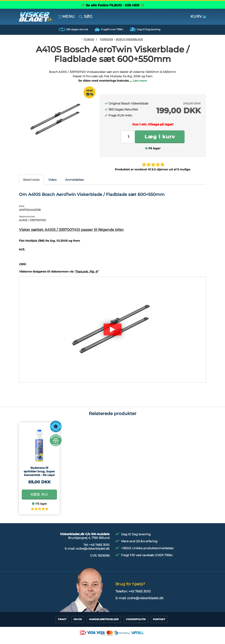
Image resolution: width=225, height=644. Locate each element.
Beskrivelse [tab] (31, 180)
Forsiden (107, 39)
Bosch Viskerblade (129, 39)
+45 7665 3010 (99, 545)
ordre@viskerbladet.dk (93, 549)
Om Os (78, 619)
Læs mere (140, 81)
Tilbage (89, 39)
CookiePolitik (136, 619)
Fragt (62, 619)
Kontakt (159, 619)
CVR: (100, 556)
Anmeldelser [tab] (75, 180)
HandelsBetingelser (104, 619)
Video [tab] (52, 180)
